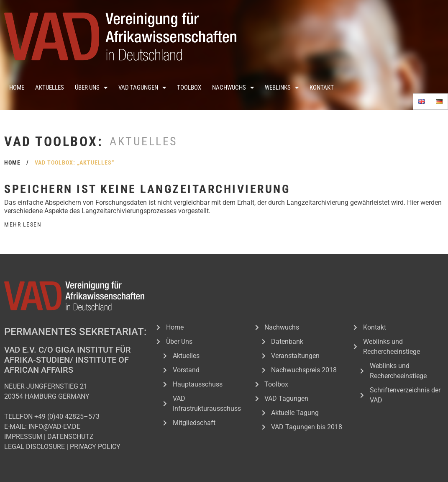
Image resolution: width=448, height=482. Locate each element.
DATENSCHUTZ (70, 437)
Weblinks (282, 88)
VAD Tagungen (142, 88)
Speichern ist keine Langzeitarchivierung (147, 189)
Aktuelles (50, 88)
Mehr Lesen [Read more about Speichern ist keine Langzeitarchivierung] (23, 224)
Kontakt (322, 88)
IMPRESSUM (23, 437)
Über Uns (91, 88)
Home (17, 88)
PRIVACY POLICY (95, 447)
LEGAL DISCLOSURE (35, 447)
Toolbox (189, 88)
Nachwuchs (233, 88)
